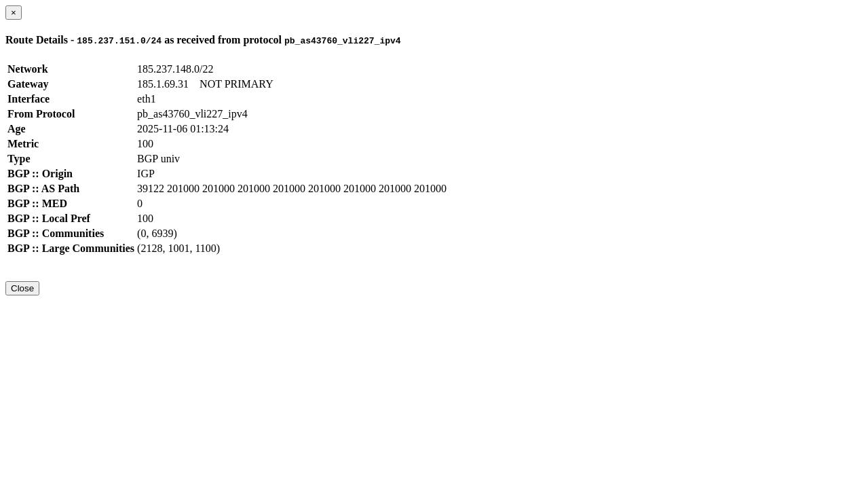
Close (22, 288)
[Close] (14, 13)
